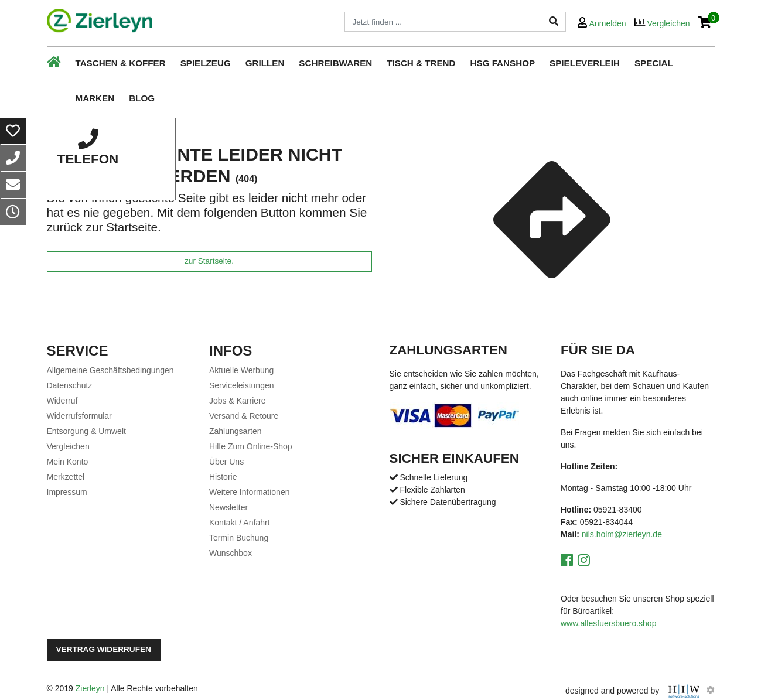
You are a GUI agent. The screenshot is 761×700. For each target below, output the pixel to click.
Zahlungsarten (236, 431)
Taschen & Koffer (121, 63)
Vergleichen (68, 446)
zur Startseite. (209, 261)
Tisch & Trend (421, 63)
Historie (223, 477)
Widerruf (62, 401)
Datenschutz (70, 385)
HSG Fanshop (503, 63)
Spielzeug (206, 63)
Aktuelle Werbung (241, 370)
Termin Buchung (239, 538)
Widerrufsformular (79, 416)
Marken (95, 98)
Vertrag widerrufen (104, 649)
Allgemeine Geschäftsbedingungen (110, 370)
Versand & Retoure (244, 416)
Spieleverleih (585, 63)
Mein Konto (68, 462)
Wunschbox (231, 553)
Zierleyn (90, 688)
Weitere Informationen (249, 492)
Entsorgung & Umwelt (86, 431)
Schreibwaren (335, 63)
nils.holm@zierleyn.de (622, 534)
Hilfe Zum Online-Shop (251, 446)
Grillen (265, 63)
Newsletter (228, 507)
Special (654, 63)
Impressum (67, 492)
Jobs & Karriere (237, 401)
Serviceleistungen (242, 385)
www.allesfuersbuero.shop (608, 623)
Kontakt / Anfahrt (240, 523)
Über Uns (226, 462)
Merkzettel (66, 477)
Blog (142, 98)
